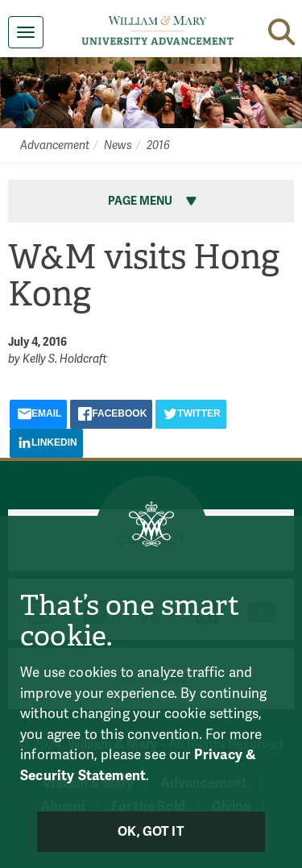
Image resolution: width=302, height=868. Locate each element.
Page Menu (154, 201)
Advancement (55, 145)
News (118, 145)
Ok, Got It (151, 832)
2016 (158, 145)
